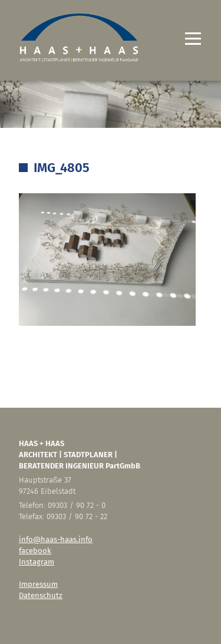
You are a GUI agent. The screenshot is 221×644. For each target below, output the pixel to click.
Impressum (38, 584)
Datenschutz (41, 595)
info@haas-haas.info (56, 539)
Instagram (37, 562)
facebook (35, 551)
